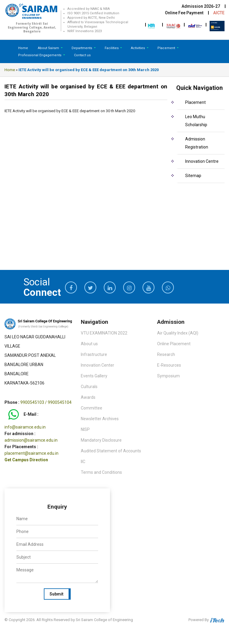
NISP (85, 429)
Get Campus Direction (26, 460)
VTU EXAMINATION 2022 (104, 333)
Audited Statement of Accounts (111, 451)
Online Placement (174, 344)
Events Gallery (94, 376)
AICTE (219, 13)
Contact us (82, 55)
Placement (167, 48)
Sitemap (193, 176)
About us (89, 344)
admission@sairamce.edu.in (31, 440)
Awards (88, 397)
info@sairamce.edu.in (25, 427)
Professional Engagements (40, 55)
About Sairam (48, 48)
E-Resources (169, 365)
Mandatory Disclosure (101, 440)
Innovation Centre (202, 161)
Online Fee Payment (184, 13)
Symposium (168, 376)
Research (166, 354)
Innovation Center (98, 365)
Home (23, 48)
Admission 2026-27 (201, 6)
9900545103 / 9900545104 (46, 402)
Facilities (112, 48)
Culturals (89, 387)
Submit (57, 594)
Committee (92, 408)
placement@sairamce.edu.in (31, 453)
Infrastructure (94, 354)
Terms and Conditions (101, 472)
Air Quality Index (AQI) (178, 333)
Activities (138, 48)
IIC (83, 462)
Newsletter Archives (100, 419)
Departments (82, 48)
